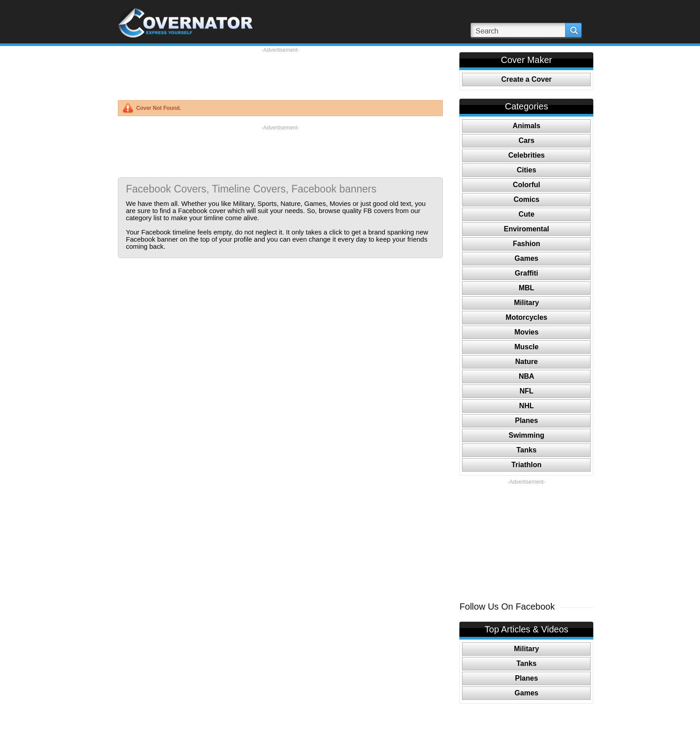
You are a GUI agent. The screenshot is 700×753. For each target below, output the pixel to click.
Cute (527, 214)
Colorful (527, 185)
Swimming (526, 435)
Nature (527, 362)
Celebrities (526, 155)
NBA (527, 376)
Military (526, 303)
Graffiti (526, 273)
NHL (527, 406)
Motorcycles (527, 317)
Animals (526, 126)
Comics (526, 199)
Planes (527, 420)
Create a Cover (527, 79)
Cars (527, 140)
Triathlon (527, 465)
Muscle (526, 347)
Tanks (527, 450)
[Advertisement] (280, 74)
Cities (527, 170)
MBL (527, 288)
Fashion (527, 244)
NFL (527, 391)
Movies (526, 332)
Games (527, 258)
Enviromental (527, 229)
